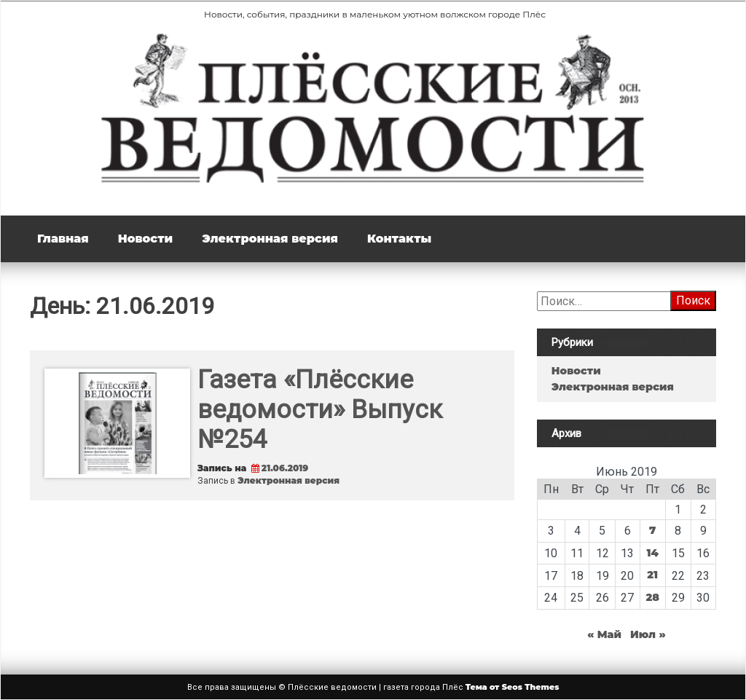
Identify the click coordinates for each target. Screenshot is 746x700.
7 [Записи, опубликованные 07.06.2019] (652, 530)
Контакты (399, 239)
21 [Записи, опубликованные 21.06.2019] (652, 575)
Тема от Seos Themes (513, 687)
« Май (604, 634)
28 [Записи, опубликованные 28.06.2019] (652, 597)
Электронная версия (270, 239)
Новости (145, 239)
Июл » (648, 634)
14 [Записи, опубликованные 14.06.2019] (653, 553)
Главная (63, 239)
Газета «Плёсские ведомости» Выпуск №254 (320, 410)
